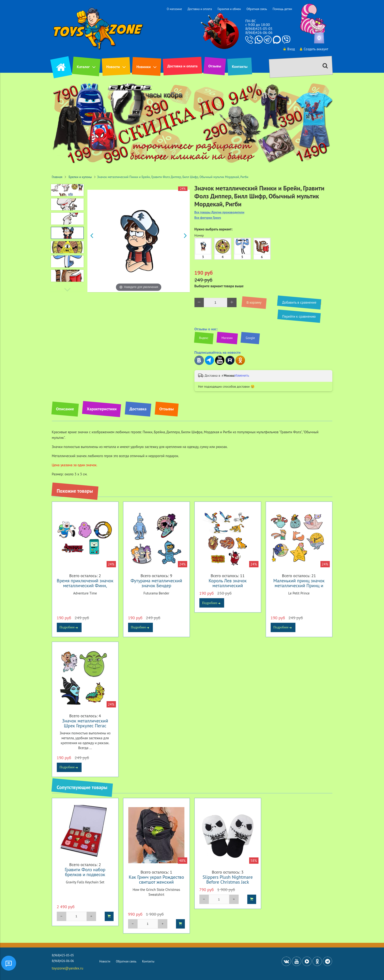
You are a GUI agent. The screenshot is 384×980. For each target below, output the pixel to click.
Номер (199, 235)
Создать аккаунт (314, 49)
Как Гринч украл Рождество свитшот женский (156, 879)
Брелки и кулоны (80, 177)
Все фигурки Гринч (208, 218)
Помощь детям (282, 9)
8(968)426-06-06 (259, 33)
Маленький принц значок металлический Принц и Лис (299, 585)
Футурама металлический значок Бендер (156, 583)
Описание (65, 409)
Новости (113, 67)
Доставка (138, 409)
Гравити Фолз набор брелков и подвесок (85, 872)
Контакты (240, 66)
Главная (57, 177)
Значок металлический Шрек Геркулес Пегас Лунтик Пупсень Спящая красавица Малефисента (85, 728)
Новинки (144, 67)
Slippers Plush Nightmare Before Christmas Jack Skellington (228, 882)
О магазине (174, 9)
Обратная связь (257, 9)
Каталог (83, 67)
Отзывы (215, 66)
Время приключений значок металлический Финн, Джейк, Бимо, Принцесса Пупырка (85, 588)
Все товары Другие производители (219, 212)
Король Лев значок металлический (228, 583)
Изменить (242, 375)
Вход (289, 49)
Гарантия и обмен (229, 9)
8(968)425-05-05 (259, 29)
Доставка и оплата (200, 9)
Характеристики (102, 409)
